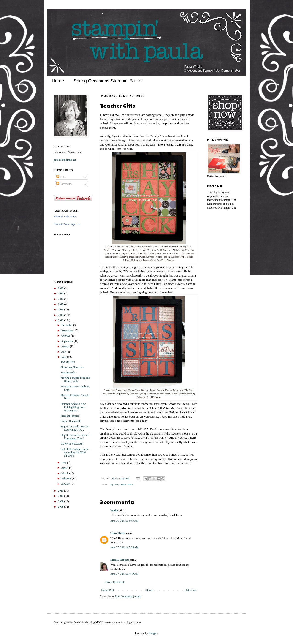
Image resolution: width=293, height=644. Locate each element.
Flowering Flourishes (72, 367)
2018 (61, 293)
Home (58, 81)
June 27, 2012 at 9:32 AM (124, 574)
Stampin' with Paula (65, 217)
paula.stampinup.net (65, 160)
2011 (61, 491)
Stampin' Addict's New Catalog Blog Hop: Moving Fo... (73, 407)
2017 (61, 299)
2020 (61, 288)
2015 (61, 304)
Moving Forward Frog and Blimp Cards (75, 379)
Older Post (191, 590)
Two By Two (68, 362)
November (68, 330)
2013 (61, 315)
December (67, 325)
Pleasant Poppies (70, 416)
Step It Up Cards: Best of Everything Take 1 (75, 437)
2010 (61, 496)
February (67, 478)
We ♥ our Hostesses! (72, 444)
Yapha (114, 510)
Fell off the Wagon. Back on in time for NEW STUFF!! (74, 452)
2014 (61, 310)
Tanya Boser (118, 533)
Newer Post (108, 590)
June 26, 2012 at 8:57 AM (124, 521)
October (66, 336)
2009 (61, 501)
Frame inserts (126, 484)
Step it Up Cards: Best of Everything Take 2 (74, 428)
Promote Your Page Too (67, 224)
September (68, 341)
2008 (61, 507)
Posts (61, 177)
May (64, 462)
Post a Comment (115, 582)
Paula (115, 478)
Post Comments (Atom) (128, 596)
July (64, 352)
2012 (61, 320)
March (65, 473)
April (65, 468)
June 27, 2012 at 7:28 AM (124, 547)
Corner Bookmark (71, 421)
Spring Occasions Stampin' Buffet (107, 81)
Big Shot (114, 484)
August (66, 346)
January (66, 484)
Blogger (153, 633)
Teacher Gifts (68, 372)
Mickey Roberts (120, 560)
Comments (64, 184)
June (64, 357)
